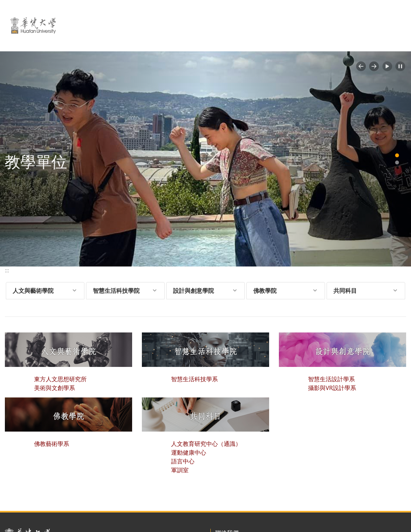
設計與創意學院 (193, 291)
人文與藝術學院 (33, 291)
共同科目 (345, 291)
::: (7, 270)
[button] (361, 66)
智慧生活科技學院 (116, 291)
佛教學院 (265, 291)
